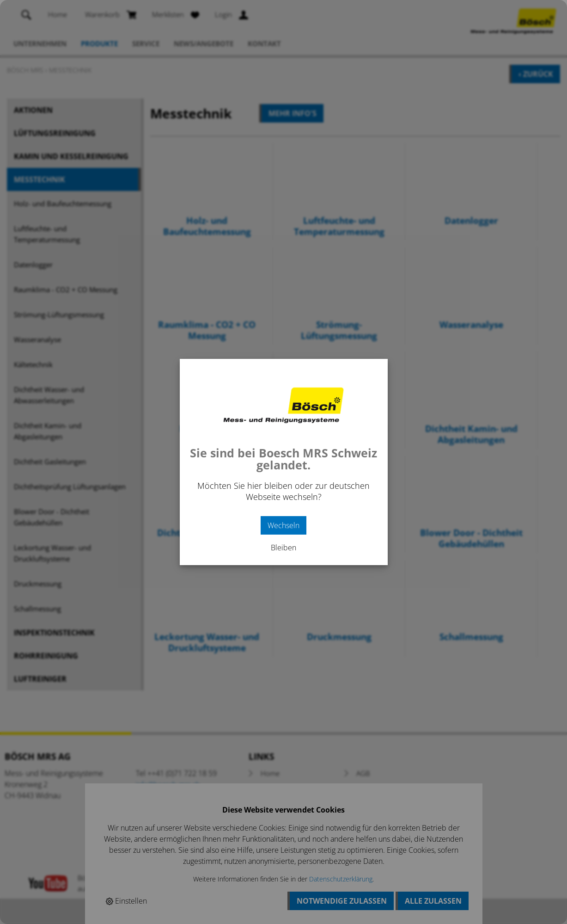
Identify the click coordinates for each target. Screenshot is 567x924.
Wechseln (283, 525)
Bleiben (283, 548)
